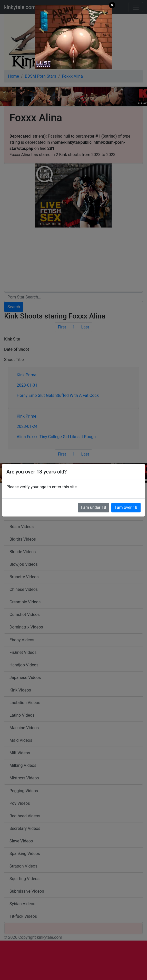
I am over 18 (126, 507)
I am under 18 (94, 507)
